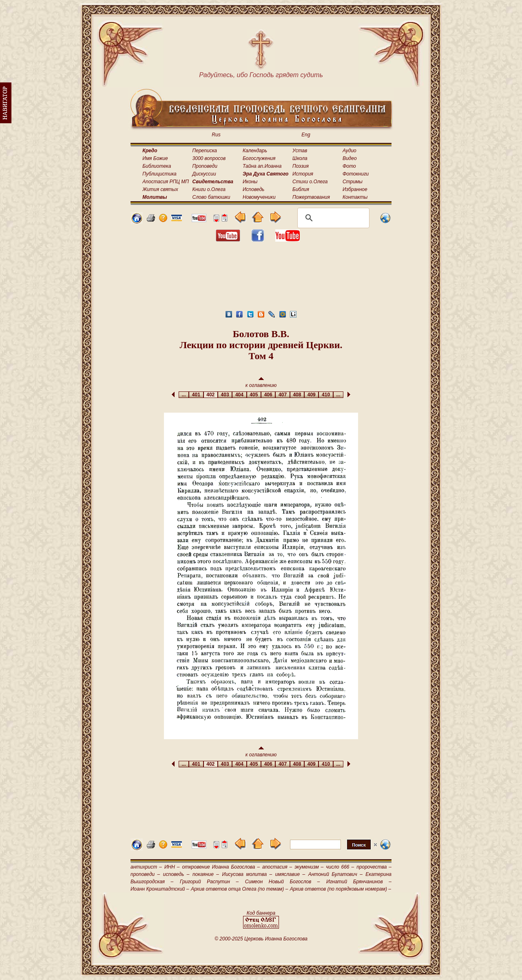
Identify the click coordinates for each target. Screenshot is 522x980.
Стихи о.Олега (310, 182)
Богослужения (259, 158)
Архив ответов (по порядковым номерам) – (341, 889)
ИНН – (172, 867)
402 (211, 395)
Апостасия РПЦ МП (166, 182)
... (184, 395)
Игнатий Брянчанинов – (359, 882)
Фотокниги (356, 174)
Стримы (353, 182)
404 (239, 395)
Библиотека (157, 166)
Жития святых (160, 189)
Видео (350, 158)
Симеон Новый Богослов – (283, 882)
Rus (216, 135)
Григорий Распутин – (209, 882)
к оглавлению (261, 383)
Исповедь (253, 189)
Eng (306, 135)
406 (268, 395)
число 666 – (340, 867)
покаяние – (206, 874)
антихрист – (146, 867)
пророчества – (374, 867)
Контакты (355, 197)
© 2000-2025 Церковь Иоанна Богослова (261, 939)
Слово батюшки (211, 197)
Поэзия (301, 166)
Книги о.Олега (209, 189)
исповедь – (176, 874)
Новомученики (259, 197)
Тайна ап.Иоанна (262, 166)
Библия (301, 189)
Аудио (349, 151)
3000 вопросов (209, 158)
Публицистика (159, 174)
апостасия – (277, 867)
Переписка (205, 151)
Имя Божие (155, 158)
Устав (300, 151)
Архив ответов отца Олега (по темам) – (239, 889)
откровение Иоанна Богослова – (221, 867)
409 (311, 395)
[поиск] (332, 218)
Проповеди (205, 166)
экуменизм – (309, 867)
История (303, 174)
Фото (349, 166)
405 (254, 395)
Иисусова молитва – (247, 874)
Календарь (255, 151)
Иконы (250, 182)
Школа (300, 158)
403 (225, 395)
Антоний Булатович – (335, 874)
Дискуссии (204, 174)
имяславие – (290, 874)
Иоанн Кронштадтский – (160, 889)
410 (326, 395)
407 (282, 395)
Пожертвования (311, 197)
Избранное (355, 189)
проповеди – (145, 874)
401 (196, 395)
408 (297, 395)
